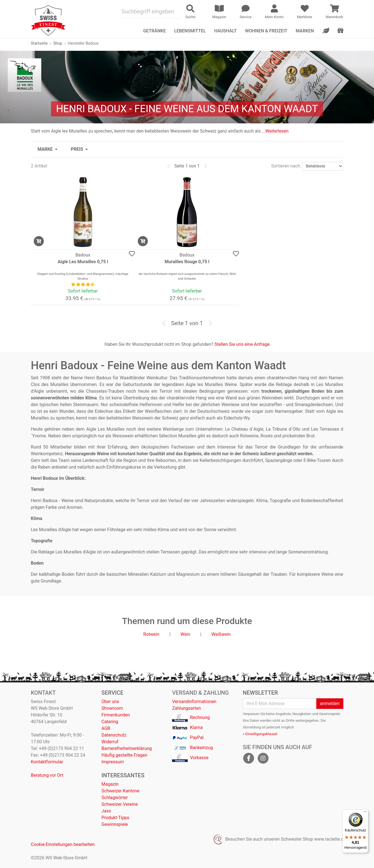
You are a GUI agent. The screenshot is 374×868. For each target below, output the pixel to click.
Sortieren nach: (286, 166)
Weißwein (221, 634)
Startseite (39, 43)
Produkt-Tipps (115, 818)
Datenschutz (114, 735)
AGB (106, 728)
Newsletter (260, 693)
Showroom (112, 708)
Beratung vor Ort (47, 775)
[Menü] (365, 813)
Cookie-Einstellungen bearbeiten (63, 844)
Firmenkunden (116, 715)
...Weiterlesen (275, 131)
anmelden (330, 703)
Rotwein (151, 634)
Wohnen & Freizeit (266, 31)
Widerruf (110, 742)
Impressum (113, 762)
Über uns (110, 702)
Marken (305, 31)
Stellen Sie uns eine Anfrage (242, 344)
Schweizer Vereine (120, 804)
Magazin (110, 784)
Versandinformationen (194, 702)
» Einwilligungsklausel (260, 734)
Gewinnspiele (115, 824)
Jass (106, 811)
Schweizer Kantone (120, 791)
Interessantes (123, 775)
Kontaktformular (47, 762)
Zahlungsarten (186, 708)
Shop (58, 43)
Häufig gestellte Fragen (124, 755)
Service (113, 693)
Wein (185, 634)
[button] (48, 149)
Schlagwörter (115, 798)
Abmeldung (252, 727)
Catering (110, 722)
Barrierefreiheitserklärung (127, 748)
